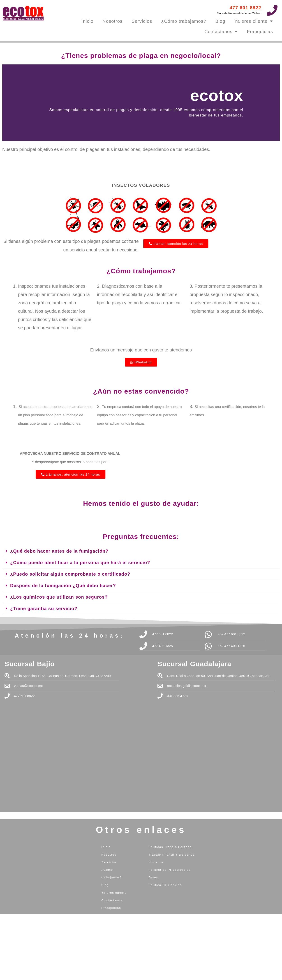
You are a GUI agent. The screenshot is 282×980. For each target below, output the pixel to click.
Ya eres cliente (254, 21)
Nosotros (112, 21)
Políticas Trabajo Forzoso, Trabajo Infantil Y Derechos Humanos (172, 855)
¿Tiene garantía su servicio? (44, 609)
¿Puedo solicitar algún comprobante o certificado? (70, 574)
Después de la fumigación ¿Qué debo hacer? (63, 586)
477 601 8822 (245, 8)
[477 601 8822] (272, 10)
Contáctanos (221, 32)
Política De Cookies (165, 885)
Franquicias (260, 32)
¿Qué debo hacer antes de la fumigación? (59, 551)
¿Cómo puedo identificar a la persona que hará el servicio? (80, 563)
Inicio (87, 21)
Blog (220, 21)
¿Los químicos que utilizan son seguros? (59, 597)
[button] (141, 551)
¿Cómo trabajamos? (184, 21)
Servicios (142, 21)
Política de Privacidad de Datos (170, 874)
